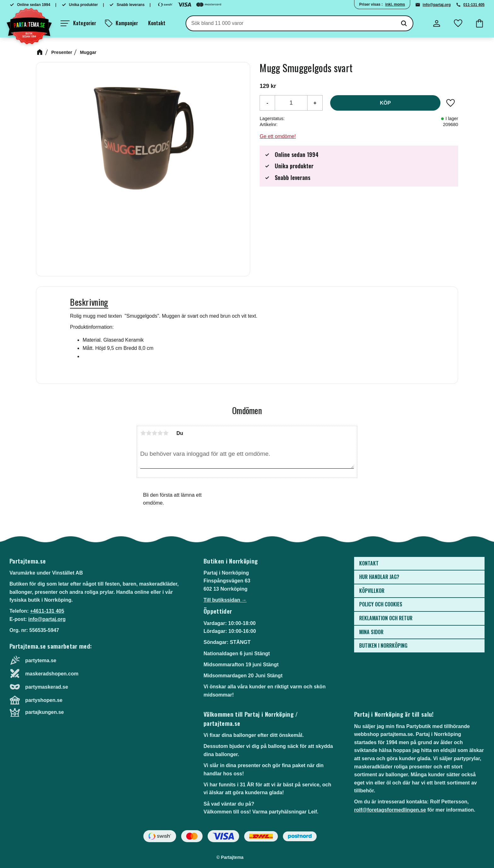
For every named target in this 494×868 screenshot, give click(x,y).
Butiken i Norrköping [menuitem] (383, 645)
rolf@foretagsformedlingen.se (390, 810)
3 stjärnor (154, 433)
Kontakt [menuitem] (157, 23)
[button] (78, 23)
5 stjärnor (166, 433)
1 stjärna (143, 433)
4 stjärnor (160, 433)
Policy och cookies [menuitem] (381, 604)
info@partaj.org (437, 5)
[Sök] (404, 23)
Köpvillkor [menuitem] (372, 591)
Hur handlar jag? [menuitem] (379, 577)
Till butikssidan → (225, 600)
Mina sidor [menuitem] (371, 632)
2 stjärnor (149, 433)
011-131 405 (474, 5)
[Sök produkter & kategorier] (291, 23)
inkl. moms (395, 4)
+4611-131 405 (47, 611)
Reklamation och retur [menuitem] (386, 618)
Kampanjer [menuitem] (127, 23)
